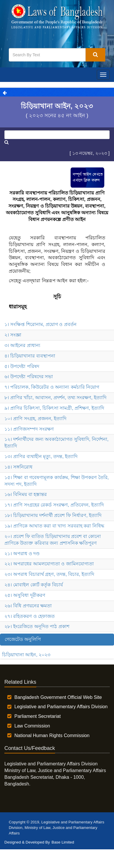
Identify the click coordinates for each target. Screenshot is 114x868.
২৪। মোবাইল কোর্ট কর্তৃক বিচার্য (34, 585)
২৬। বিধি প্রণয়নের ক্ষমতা (28, 606)
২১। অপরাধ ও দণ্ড (22, 554)
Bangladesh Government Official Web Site (58, 697)
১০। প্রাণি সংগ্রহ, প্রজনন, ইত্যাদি (35, 419)
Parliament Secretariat (37, 716)
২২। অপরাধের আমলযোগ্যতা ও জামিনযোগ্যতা (49, 564)
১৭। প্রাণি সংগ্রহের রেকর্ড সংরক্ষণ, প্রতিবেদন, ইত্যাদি (54, 505)
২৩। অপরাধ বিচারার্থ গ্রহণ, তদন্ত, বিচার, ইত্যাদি (49, 574)
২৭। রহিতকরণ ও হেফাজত (30, 616)
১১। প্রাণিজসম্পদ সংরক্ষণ (29, 429)
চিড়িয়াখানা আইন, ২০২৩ (26, 655)
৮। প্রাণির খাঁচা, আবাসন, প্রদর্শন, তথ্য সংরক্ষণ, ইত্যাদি (55, 398)
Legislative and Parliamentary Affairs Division (61, 707)
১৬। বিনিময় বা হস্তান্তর (26, 494)
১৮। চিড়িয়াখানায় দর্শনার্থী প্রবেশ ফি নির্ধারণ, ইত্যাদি (53, 515)
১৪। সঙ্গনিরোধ (18, 467)
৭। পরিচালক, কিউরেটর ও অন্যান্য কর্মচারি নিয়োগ (52, 387)
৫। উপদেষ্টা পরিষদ (22, 366)
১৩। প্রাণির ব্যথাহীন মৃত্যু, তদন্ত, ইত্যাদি (41, 456)
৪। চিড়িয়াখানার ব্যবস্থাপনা (30, 356)
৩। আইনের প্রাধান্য (22, 345)
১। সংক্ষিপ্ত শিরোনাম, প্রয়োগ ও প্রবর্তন (40, 324)
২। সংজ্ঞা (13, 335)
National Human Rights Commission (52, 735)
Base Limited (63, 842)
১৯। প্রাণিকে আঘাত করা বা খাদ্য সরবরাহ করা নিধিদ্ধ (54, 526)
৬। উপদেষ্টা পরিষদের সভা (29, 377)
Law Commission (32, 726)
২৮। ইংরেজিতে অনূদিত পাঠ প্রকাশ (37, 626)
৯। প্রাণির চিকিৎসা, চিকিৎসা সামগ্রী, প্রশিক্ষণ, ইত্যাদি (54, 408)
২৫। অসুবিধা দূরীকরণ (25, 595)
